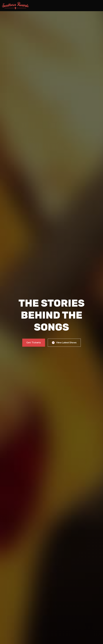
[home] (15, 6)
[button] (98, 6)
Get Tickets (34, 343)
